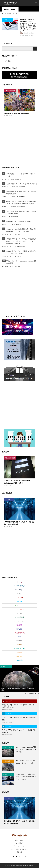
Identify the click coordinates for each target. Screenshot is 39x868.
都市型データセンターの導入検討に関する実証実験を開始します (21, 193)
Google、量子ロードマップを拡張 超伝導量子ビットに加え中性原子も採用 (21, 252)
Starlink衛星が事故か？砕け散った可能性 (19, 221)
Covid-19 (19, 582)
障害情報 (18, 179)
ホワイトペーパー (19, 621)
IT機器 (19, 594)
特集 (17, 217)
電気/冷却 (20, 660)
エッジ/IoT (19, 598)
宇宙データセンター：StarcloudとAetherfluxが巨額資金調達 (21, 262)
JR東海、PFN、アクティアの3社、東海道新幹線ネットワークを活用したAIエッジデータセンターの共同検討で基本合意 (21, 241)
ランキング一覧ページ (31, 694)
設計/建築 (18, 234)
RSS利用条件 (19, 843)
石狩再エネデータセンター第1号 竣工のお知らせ (22, 184)
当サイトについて (19, 840)
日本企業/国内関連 (21, 187)
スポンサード (19, 609)
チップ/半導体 (20, 617)
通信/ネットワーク (20, 649)
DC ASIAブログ (19, 586)
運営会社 (19, 852)
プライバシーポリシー (19, 846)
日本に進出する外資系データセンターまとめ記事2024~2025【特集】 (21, 213)
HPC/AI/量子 (19, 256)
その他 (19, 613)
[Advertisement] (19, 142)
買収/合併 (20, 645)
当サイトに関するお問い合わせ (19, 849)
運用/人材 (20, 652)
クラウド (19, 602)
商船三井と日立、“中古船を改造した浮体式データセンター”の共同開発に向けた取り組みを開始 (21, 203)
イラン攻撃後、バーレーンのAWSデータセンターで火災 (21, 175)
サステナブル (19, 605)
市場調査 (19, 625)
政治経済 (19, 629)
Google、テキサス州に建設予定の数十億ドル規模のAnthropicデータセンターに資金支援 (21, 230)
